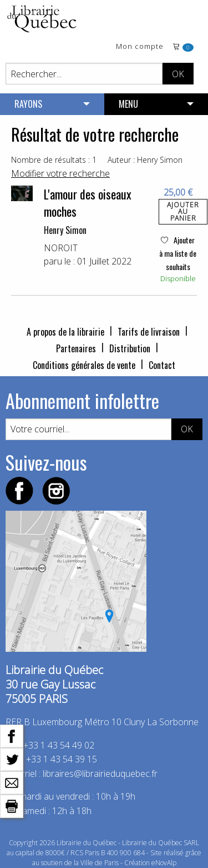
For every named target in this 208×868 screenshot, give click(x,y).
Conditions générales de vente (84, 365)
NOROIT (61, 248)
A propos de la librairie (65, 332)
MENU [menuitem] (128, 104)
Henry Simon (65, 230)
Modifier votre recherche (60, 173)
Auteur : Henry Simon (145, 160)
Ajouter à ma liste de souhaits (178, 253)
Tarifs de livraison (149, 332)
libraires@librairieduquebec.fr (100, 774)
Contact (162, 365)
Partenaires (76, 348)
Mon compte (140, 47)
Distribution (130, 348)
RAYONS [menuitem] (28, 104)
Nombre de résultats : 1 (54, 160)
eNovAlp (164, 863)
